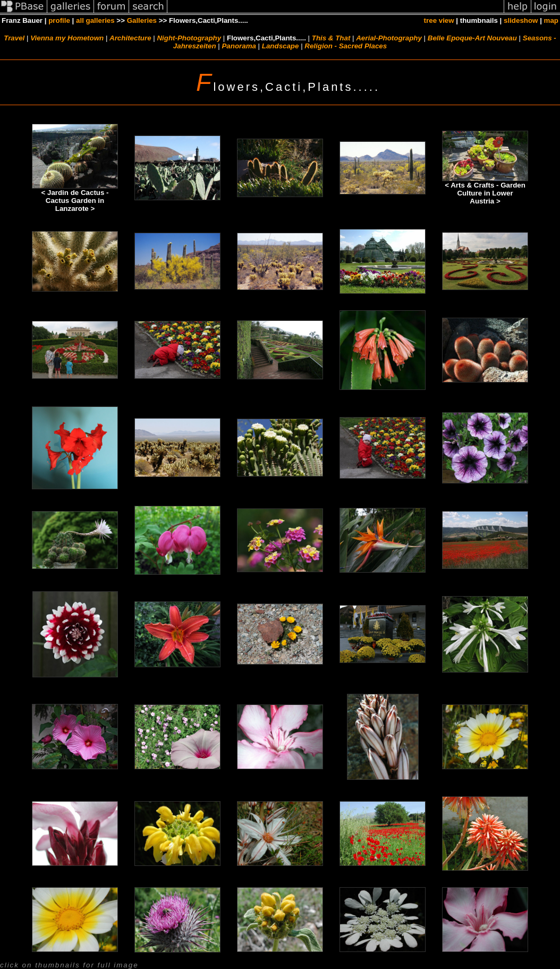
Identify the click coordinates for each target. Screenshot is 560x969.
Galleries (142, 20)
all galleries (95, 20)
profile (59, 20)
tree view (439, 20)
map (551, 20)
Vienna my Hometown (67, 38)
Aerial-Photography (389, 38)
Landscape (281, 46)
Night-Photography (189, 38)
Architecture (130, 38)
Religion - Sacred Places (346, 46)
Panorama (239, 46)
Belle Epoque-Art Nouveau (472, 38)
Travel (14, 38)
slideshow (521, 20)
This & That (331, 38)
